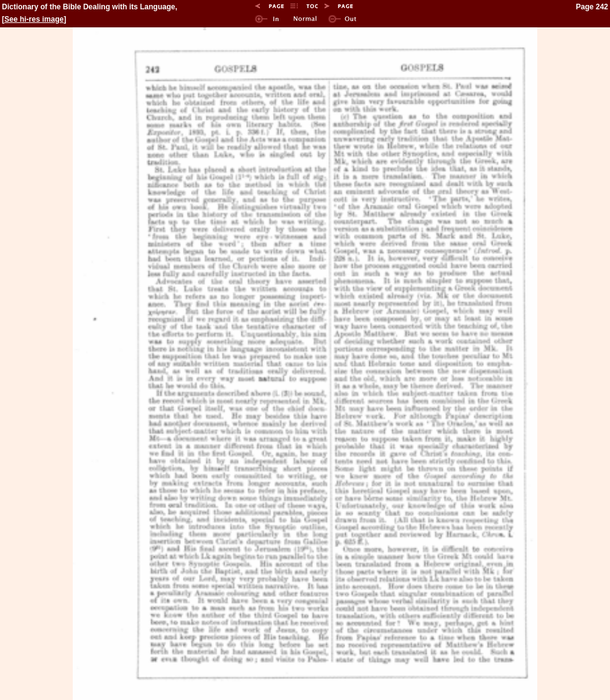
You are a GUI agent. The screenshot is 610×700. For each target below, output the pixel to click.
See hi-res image (34, 19)
